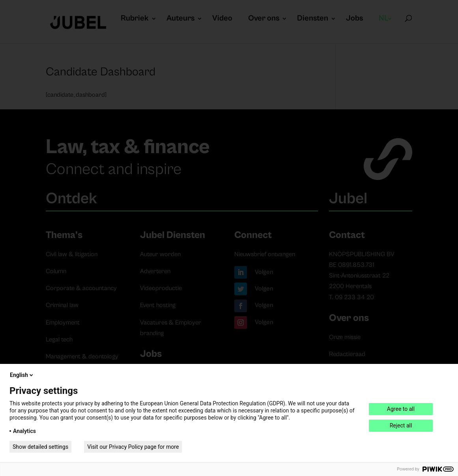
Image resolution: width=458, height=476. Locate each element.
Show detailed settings (40, 447)
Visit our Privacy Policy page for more (133, 447)
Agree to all (401, 409)
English (22, 375)
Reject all (401, 425)
